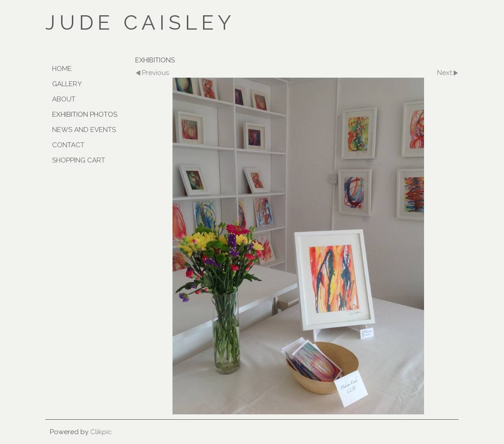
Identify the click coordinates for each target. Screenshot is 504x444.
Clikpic (101, 432)
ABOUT (64, 99)
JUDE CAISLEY (140, 22)
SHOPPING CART (79, 160)
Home (62, 69)
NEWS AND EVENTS (84, 130)
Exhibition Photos (85, 114)
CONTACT (68, 145)
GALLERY (67, 84)
